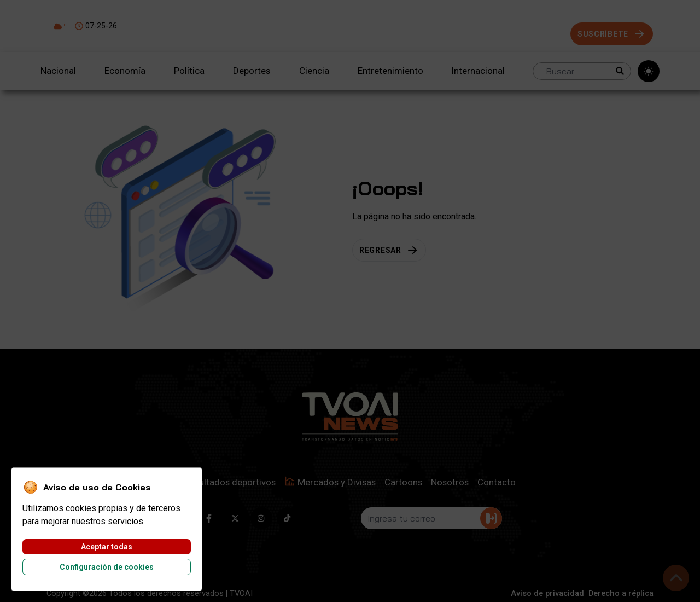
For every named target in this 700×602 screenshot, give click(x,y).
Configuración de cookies (107, 567)
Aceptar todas (107, 547)
